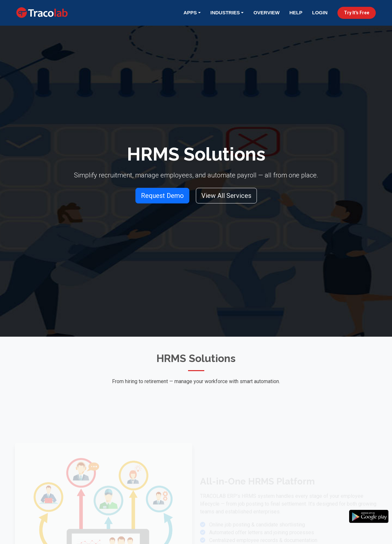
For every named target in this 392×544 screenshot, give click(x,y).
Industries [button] (225, 13)
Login (320, 13)
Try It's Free (357, 13)
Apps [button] (190, 13)
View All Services (226, 196)
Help (296, 13)
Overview (266, 13)
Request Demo (162, 196)
